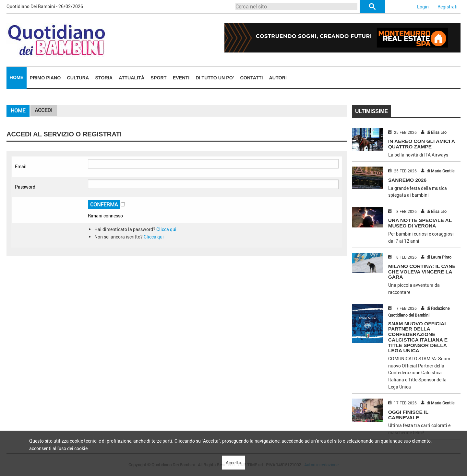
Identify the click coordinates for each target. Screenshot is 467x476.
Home (17, 77)
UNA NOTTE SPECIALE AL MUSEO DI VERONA (420, 223)
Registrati (448, 7)
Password (25, 187)
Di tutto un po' (215, 78)
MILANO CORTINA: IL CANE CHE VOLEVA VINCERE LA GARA (422, 272)
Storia (104, 78)
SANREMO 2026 (407, 180)
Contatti (251, 78)
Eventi (181, 78)
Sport (158, 78)
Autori (278, 78)
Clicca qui (166, 229)
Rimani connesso (105, 216)
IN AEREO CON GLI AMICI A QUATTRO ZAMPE (422, 144)
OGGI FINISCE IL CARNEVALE (408, 415)
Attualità (132, 78)
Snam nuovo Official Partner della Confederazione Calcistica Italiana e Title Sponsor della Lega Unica (418, 337)
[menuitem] (17, 78)
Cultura (78, 78)
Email (21, 166)
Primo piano (45, 78)
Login (423, 7)
